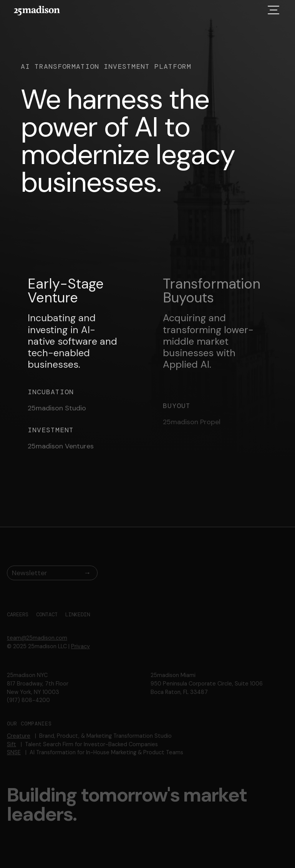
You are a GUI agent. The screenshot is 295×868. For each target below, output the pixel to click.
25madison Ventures (61, 446)
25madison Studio (57, 408)
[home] (37, 11)
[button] (273, 10)
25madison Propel (192, 422)
